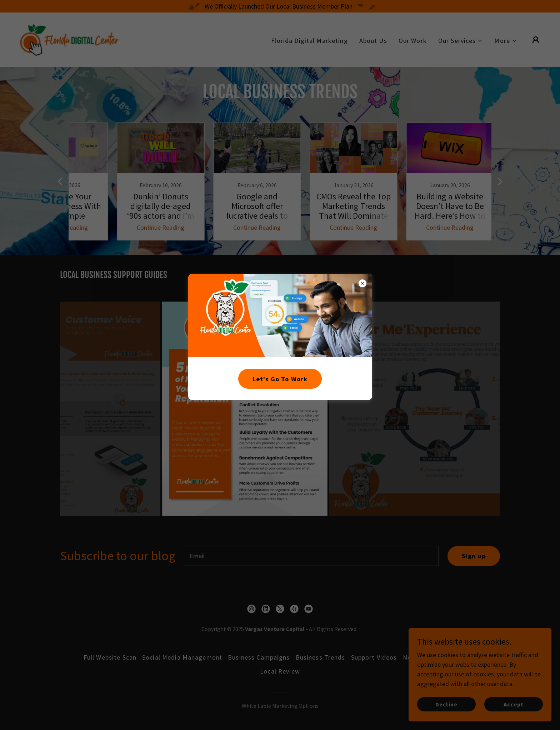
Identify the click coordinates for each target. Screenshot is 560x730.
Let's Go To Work (280, 379)
